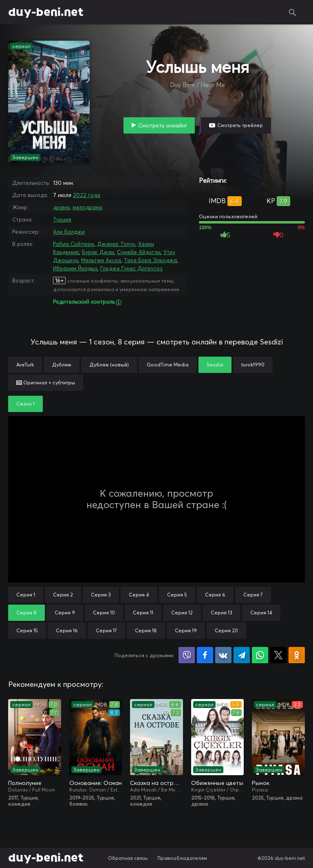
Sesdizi (215, 365)
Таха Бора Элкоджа (150, 260)
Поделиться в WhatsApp (260, 655)
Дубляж (62, 365)
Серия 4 (139, 595)
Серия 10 (104, 613)
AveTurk (25, 365)
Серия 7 (253, 595)
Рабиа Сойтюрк (74, 244)
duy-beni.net (46, 12)
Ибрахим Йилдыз (75, 268)
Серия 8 (26, 613)
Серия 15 (27, 630)
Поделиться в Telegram (242, 655)
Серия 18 (146, 630)
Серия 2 (63, 595)
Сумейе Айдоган (139, 252)
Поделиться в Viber (187, 655)
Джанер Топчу (116, 244)
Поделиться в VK (223, 655)
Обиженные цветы (217, 783)
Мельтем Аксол (101, 260)
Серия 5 (177, 595)
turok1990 (253, 365)
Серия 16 (67, 630)
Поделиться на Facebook (205, 655)
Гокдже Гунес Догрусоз (131, 268)
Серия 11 (143, 613)
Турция (62, 219)
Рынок (261, 783)
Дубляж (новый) (109, 365)
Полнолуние (25, 783)
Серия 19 (186, 630)
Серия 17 (106, 630)
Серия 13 (222, 613)
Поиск (293, 12)
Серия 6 (215, 595)
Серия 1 (26, 595)
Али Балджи (69, 232)
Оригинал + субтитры (46, 382)
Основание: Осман (96, 783)
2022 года (87, 195)
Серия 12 (182, 613)
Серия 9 (65, 613)
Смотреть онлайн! (162, 125)
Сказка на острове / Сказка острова (156, 783)
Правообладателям (182, 858)
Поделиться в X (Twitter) (278, 655)
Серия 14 (261, 613)
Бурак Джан (98, 252)
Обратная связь (128, 858)
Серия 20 (226, 630)
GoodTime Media (168, 365)
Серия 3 (101, 595)
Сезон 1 (25, 404)
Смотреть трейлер (240, 125)
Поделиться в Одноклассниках (297, 655)
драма (61, 207)
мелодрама (87, 207)
